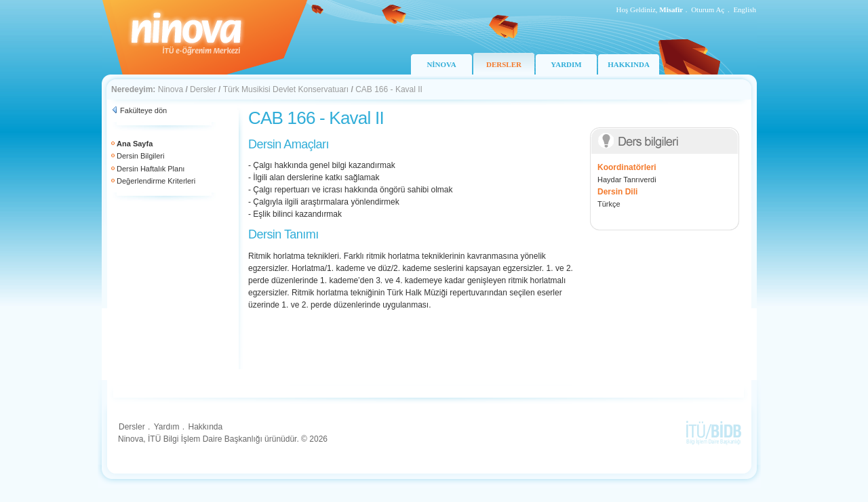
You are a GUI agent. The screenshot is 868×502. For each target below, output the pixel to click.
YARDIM (566, 64)
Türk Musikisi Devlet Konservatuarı (286, 89)
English (745, 9)
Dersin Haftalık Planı (151, 169)
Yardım (167, 427)
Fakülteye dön (143, 110)
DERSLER (504, 64)
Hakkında (205, 427)
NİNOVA (441, 64)
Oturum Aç (708, 9)
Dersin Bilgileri (140, 156)
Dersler (203, 89)
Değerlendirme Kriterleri (156, 181)
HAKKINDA (629, 64)
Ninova (171, 89)
